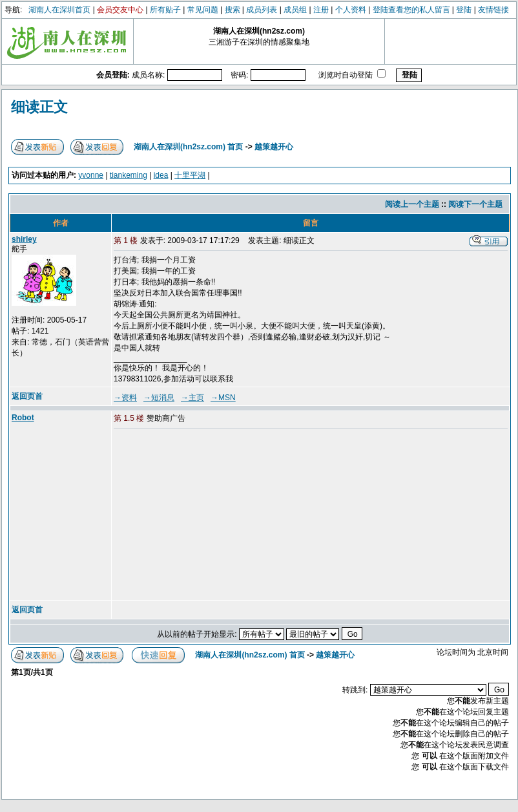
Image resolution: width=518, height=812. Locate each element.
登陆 (464, 10)
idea (161, 175)
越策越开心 (274, 147)
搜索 (233, 10)
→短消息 (159, 398)
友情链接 (493, 10)
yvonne (91, 175)
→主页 (192, 398)
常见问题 (203, 10)
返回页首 (27, 396)
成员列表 (262, 10)
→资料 (125, 398)
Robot (23, 418)
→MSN (223, 398)
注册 (321, 10)
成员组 (295, 10)
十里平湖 (190, 175)
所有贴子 (165, 10)
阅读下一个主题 (475, 204)
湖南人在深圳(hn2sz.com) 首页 (188, 147)
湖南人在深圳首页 (59, 10)
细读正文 (39, 107)
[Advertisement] (212, 515)
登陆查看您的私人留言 (411, 10)
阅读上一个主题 (412, 204)
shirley (24, 239)
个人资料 (351, 10)
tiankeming (129, 175)
